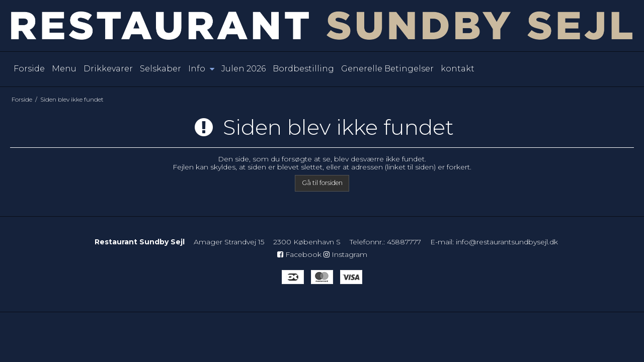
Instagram (345, 254)
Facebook (299, 254)
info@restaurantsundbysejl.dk (507, 242)
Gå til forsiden (322, 183)
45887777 (404, 242)
